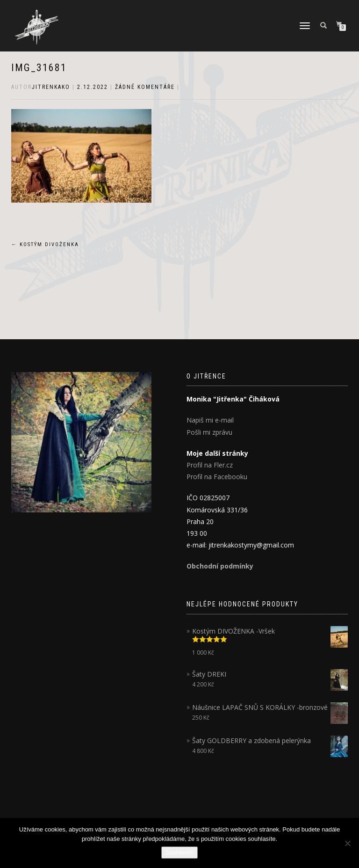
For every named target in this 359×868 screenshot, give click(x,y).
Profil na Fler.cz (210, 465)
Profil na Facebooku (217, 477)
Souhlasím (179, 852)
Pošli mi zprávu (209, 432)
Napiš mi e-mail (210, 420)
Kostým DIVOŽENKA (45, 244)
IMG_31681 (39, 68)
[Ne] (347, 843)
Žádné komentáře (145, 87)
